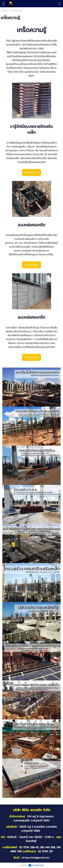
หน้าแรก (5, 11)
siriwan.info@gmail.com (35, 858)
